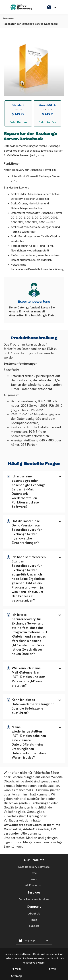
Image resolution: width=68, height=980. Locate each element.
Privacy (17, 969)
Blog (34, 920)
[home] (21, 7)
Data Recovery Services (34, 899)
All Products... (34, 885)
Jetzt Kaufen (18, 122)
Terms (51, 969)
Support (34, 926)
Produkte (8, 18)
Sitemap (17, 976)
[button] (34, 492)
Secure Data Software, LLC (20, 954)
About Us (34, 914)
